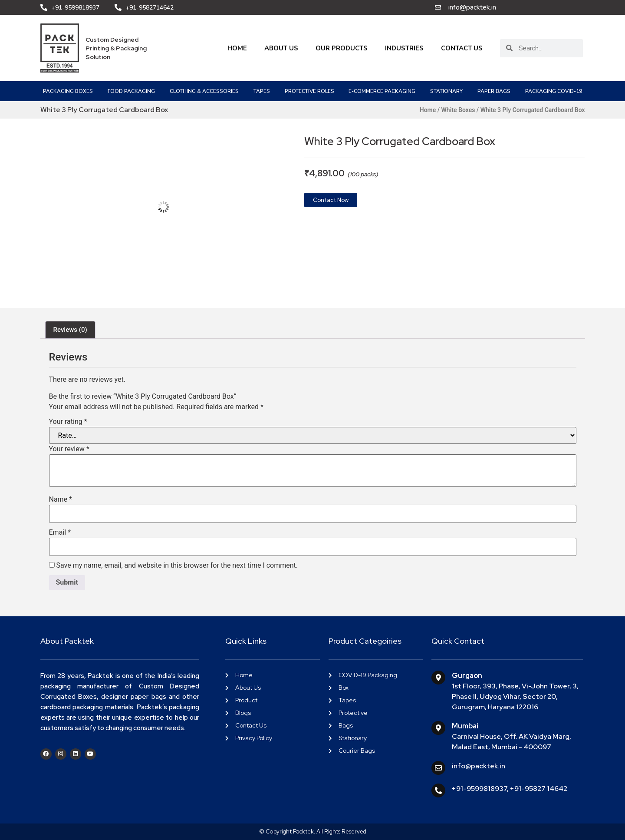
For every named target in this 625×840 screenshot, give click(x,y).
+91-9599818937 (479, 789)
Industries (404, 48)
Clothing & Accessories (204, 91)
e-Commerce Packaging (382, 91)
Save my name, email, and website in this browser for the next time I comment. (177, 566)
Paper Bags (494, 91)
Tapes (262, 91)
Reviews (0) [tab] (70, 330)
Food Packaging (131, 91)
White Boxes (458, 110)
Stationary (446, 91)
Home (237, 48)
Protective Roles (309, 91)
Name (61, 499)
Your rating (68, 422)
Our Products (342, 48)
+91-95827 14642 (539, 789)
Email (60, 532)
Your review (69, 449)
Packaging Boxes (68, 91)
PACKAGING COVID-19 (554, 91)
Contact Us (462, 48)
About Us (281, 48)
